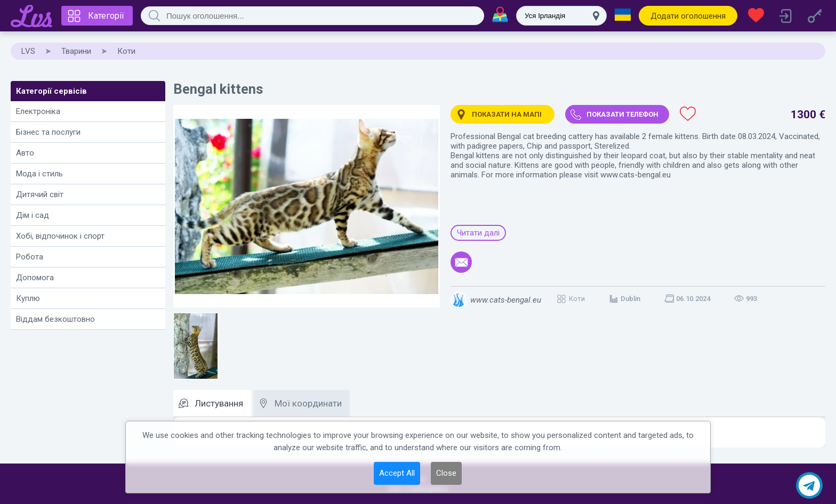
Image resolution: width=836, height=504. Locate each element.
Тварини (76, 51)
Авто (25, 153)
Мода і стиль (39, 174)
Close (446, 473)
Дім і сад (33, 215)
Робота (30, 257)
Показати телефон (622, 114)
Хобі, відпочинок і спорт (60, 236)
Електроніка (38, 111)
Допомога (35, 278)
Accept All (397, 473)
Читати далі (478, 233)
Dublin (630, 299)
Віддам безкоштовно (55, 319)
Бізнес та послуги (48, 132)
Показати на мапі (507, 114)
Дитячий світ (40, 194)
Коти (126, 51)
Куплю (28, 298)
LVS (28, 51)
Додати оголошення (688, 16)
